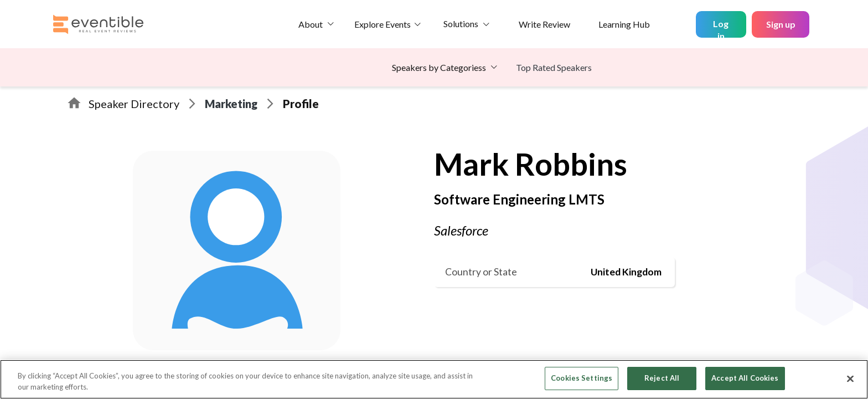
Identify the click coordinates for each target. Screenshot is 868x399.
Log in (721, 28)
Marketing (231, 104)
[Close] (850, 378)
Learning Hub (624, 24)
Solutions (461, 24)
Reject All (662, 378)
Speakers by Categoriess (439, 67)
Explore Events (383, 24)
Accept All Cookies (745, 378)
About (311, 24)
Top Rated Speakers (554, 67)
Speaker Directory (134, 104)
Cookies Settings (582, 378)
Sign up (781, 24)
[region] (434, 379)
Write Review (544, 24)
